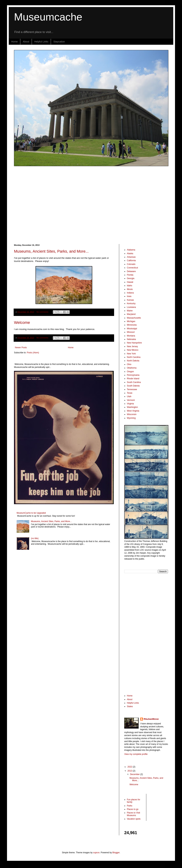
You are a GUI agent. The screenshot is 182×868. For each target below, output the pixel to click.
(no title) (35, 538)
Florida (130, 275)
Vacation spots (134, 819)
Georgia (131, 278)
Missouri (131, 332)
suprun (96, 853)
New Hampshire (134, 343)
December (135, 774)
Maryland (131, 314)
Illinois (130, 289)
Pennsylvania (133, 375)
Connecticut (132, 268)
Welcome (22, 323)
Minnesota (132, 325)
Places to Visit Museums (133, 814)
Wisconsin (132, 414)
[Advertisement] (33, 205)
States (130, 706)
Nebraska (131, 339)
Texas (130, 393)
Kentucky (131, 303)
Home (14, 42)
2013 (130, 771)
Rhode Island (133, 379)
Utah (129, 396)
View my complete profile (136, 754)
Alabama (131, 250)
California (131, 261)
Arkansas (131, 257)
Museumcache (48, 17)
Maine (130, 311)
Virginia (130, 404)
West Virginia (133, 411)
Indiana (130, 293)
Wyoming (131, 418)
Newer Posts (21, 348)
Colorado (131, 264)
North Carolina (134, 357)
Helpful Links (41, 42)
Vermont (131, 400)
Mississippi (132, 329)
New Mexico (133, 350)
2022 (130, 767)
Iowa (129, 296)
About (26, 42)
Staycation (59, 42)
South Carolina (134, 382)
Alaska (130, 253)
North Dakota (133, 361)
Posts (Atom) (33, 353)
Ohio (129, 364)
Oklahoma (132, 368)
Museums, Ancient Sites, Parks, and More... (51, 251)
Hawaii (130, 282)
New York (131, 354)
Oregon (130, 372)
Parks (130, 806)
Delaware (131, 271)
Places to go (133, 809)
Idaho (129, 286)
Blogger (116, 853)
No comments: (43, 312)
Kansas (130, 300)
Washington (132, 407)
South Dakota (133, 386)
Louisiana (131, 307)
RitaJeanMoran (151, 719)
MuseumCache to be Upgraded (31, 513)
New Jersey (132, 346)
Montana (131, 336)
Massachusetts (134, 318)
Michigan (131, 321)
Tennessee (132, 389)
